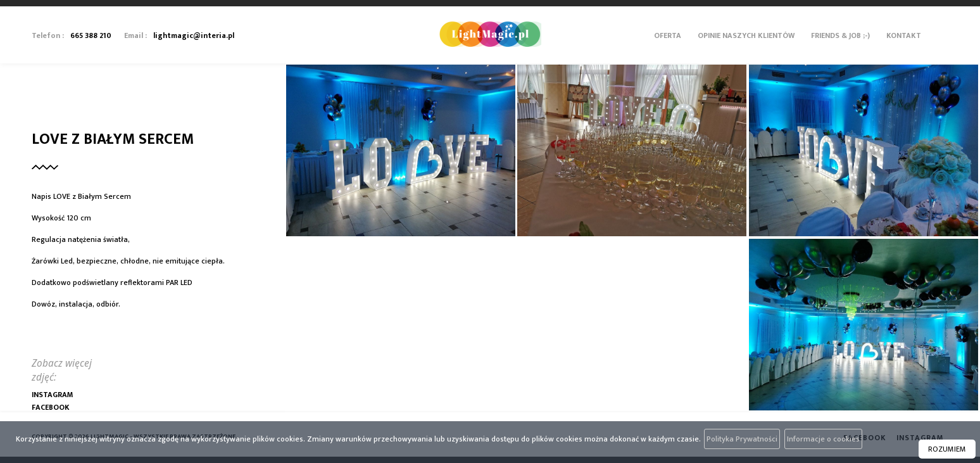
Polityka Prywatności (742, 439)
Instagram (52, 395)
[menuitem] (668, 48)
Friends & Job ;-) (840, 35)
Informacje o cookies (823, 439)
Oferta (668, 35)
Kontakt (904, 35)
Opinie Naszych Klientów (746, 35)
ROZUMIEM (947, 449)
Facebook (51, 407)
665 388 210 (91, 35)
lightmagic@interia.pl (194, 35)
